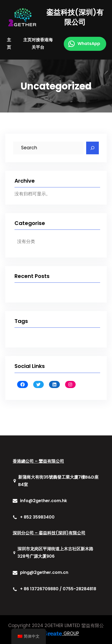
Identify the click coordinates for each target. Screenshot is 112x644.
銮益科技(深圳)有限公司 (75, 17)
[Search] (92, 148)
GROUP (61, 633)
